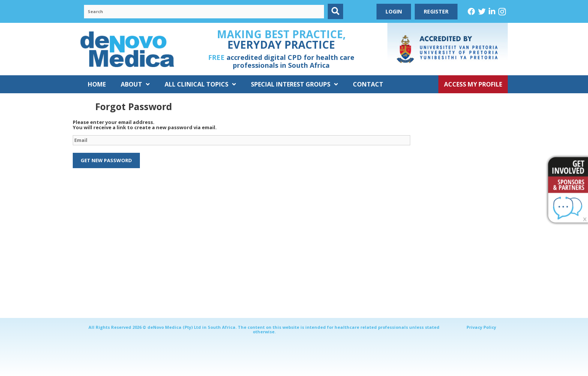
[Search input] (204, 12)
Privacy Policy (481, 327)
